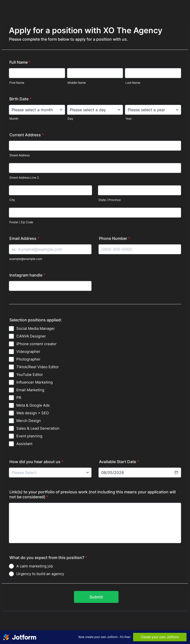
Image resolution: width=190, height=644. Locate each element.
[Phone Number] (140, 249)
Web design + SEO (33, 413)
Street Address (20, 155)
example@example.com (26, 259)
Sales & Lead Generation (38, 428)
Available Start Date (119, 462)
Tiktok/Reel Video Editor (38, 367)
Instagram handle (27, 275)
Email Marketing (30, 390)
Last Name (133, 83)
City (12, 200)
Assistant (24, 444)
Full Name (20, 62)
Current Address (27, 135)
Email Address (24, 238)
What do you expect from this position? (48, 558)
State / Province (110, 200)
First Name (17, 83)
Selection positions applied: (36, 320)
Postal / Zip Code (21, 222)
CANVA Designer (31, 336)
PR (19, 398)
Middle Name (77, 83)
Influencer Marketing (35, 382)
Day (70, 119)
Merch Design (29, 421)
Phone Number (115, 238)
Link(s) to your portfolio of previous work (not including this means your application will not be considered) (93, 494)
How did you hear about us (36, 462)
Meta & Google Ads (33, 405)
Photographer (28, 359)
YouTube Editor (30, 375)
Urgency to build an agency (40, 574)
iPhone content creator (36, 344)
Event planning (29, 436)
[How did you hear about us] (50, 473)
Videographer (28, 351)
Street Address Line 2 (24, 178)
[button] (176, 473)
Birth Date (20, 99)
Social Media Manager (36, 328)
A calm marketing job (35, 566)
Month (14, 119)
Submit (96, 597)
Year (129, 119)
